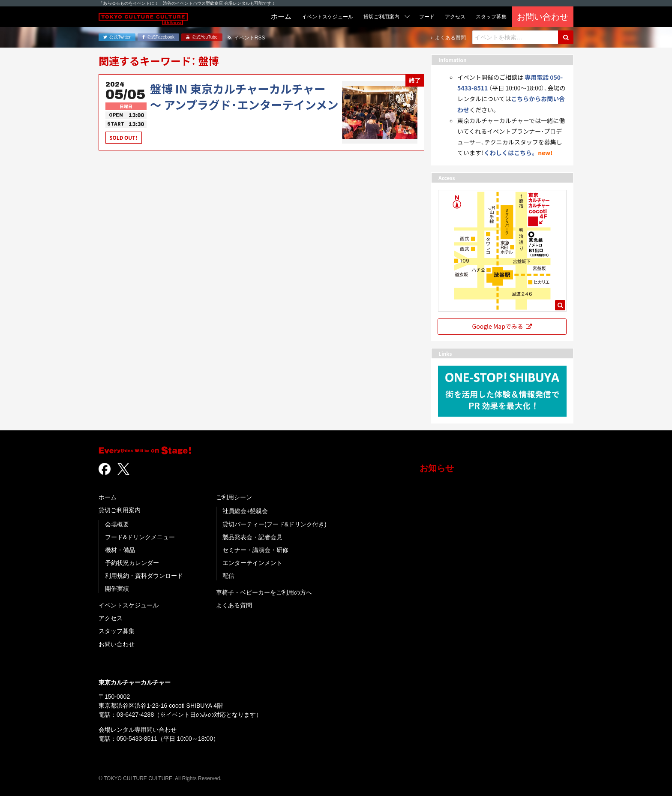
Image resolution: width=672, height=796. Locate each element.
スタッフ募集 (117, 631)
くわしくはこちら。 (510, 153)
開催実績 (117, 589)
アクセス (111, 618)
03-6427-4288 (135, 715)
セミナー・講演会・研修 (255, 550)
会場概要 (117, 524)
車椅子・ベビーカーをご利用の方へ (264, 592)
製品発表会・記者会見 (252, 537)
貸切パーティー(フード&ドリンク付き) (274, 524)
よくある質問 (234, 605)
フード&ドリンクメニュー (140, 537)
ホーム (108, 497)
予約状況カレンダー (132, 563)
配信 (228, 576)
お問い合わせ (117, 644)
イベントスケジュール (129, 605)
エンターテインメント (252, 563)
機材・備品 (120, 550)
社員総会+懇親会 (245, 511)
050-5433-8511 (137, 739)
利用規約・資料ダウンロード (144, 576)
